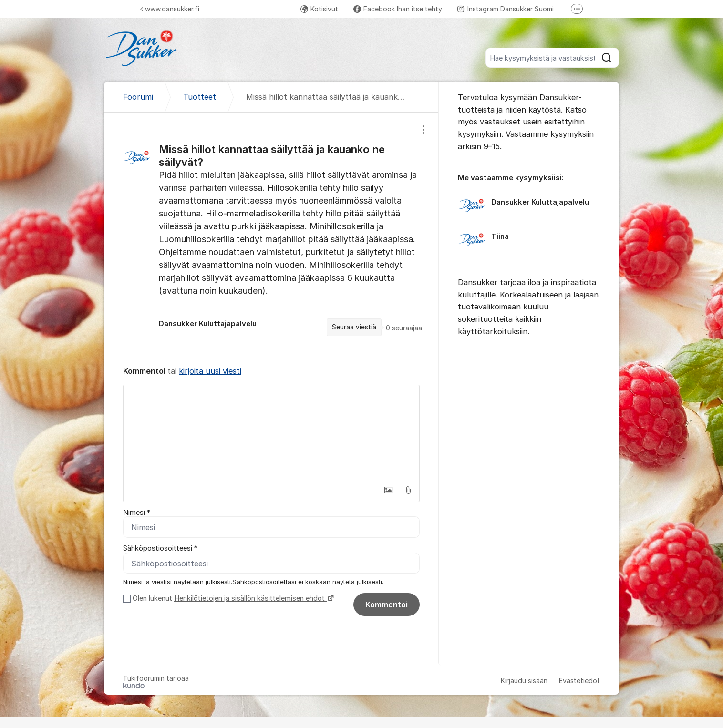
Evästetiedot (579, 681)
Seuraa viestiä (354, 327)
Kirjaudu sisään (524, 681)
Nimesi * (137, 513)
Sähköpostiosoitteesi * (160, 549)
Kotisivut (319, 9)
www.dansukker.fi (170, 9)
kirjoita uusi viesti (210, 371)
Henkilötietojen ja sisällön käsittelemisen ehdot (250, 598)
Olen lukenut (232, 598)
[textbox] (271, 433)
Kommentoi (387, 605)
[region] (271, 233)
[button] (388, 490)
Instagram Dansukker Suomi (506, 9)
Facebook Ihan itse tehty (398, 9)
